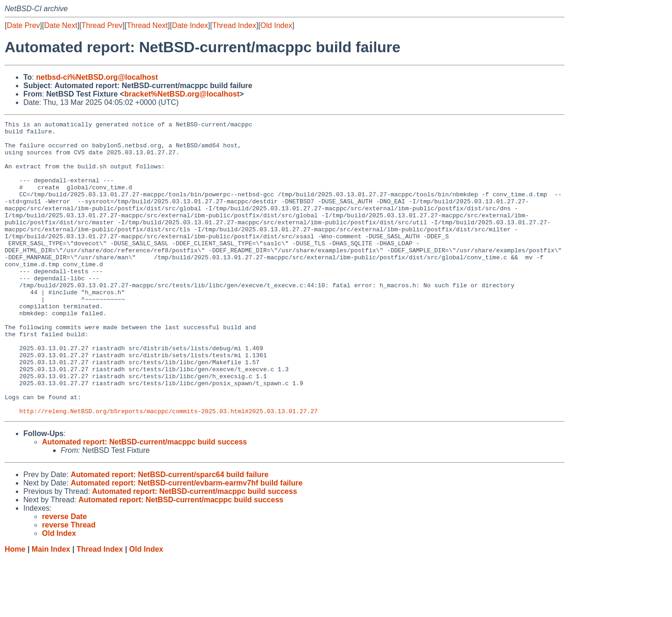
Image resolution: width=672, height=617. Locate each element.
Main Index (51, 608)
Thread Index (234, 25)
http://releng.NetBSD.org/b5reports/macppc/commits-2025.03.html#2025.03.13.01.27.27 (168, 470)
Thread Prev (102, 25)
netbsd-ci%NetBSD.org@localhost (97, 77)
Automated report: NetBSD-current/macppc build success (144, 501)
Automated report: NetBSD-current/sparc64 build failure (169, 533)
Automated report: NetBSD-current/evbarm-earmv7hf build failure (186, 542)
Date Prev (23, 25)
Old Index (276, 25)
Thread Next (147, 25)
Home (15, 608)
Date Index (190, 25)
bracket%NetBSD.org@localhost (182, 94)
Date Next (60, 25)
